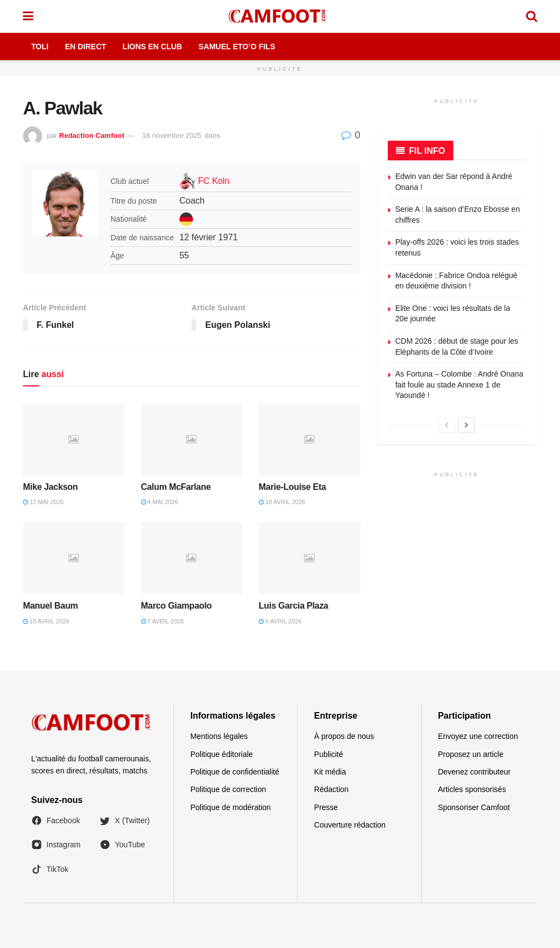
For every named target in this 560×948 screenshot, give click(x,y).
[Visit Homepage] (279, 16)
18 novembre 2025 (172, 135)
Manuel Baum (51, 606)
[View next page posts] (466, 425)
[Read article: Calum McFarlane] (192, 439)
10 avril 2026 (46, 621)
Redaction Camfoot (92, 135)
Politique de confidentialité (235, 772)
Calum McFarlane (176, 487)
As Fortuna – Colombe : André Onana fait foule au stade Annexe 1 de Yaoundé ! (459, 385)
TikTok (50, 869)
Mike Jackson (50, 487)
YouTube (122, 845)
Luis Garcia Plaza (293, 606)
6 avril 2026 (280, 621)
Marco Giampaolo (176, 606)
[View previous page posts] (447, 425)
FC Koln (214, 181)
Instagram (56, 845)
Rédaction (331, 789)
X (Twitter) (125, 820)
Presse (326, 807)
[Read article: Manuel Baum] (74, 559)
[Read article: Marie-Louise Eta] (310, 439)
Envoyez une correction (478, 736)
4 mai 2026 (160, 502)
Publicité (328, 754)
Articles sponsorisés (472, 789)
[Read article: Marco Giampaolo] (192, 559)
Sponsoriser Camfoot (474, 807)
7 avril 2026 (163, 621)
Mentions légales (219, 736)
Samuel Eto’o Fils (237, 47)
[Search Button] (532, 16)
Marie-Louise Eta (292, 487)
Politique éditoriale (221, 754)
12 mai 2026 (43, 502)
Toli (40, 47)
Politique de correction (228, 789)
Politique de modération (231, 807)
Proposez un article (471, 754)
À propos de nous (344, 736)
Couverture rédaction (350, 825)
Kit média (330, 772)
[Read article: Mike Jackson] (74, 439)
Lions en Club (152, 47)
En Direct (86, 47)
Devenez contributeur (474, 772)
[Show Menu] (28, 16)
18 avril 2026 (282, 502)
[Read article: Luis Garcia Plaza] (310, 559)
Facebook (56, 820)
